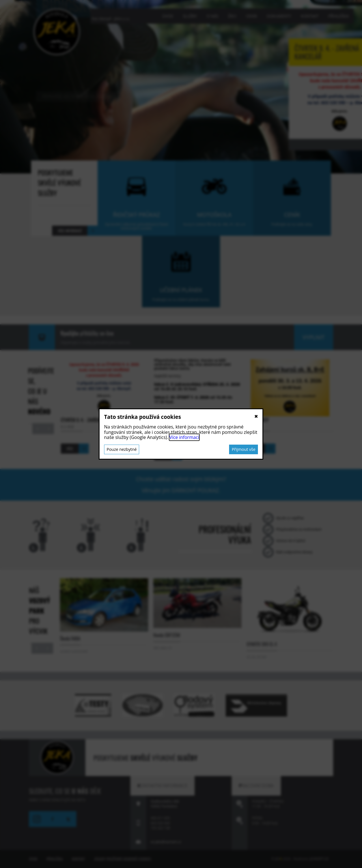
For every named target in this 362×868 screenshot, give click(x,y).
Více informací (184, 437)
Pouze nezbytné (122, 449)
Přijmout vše (244, 449)
